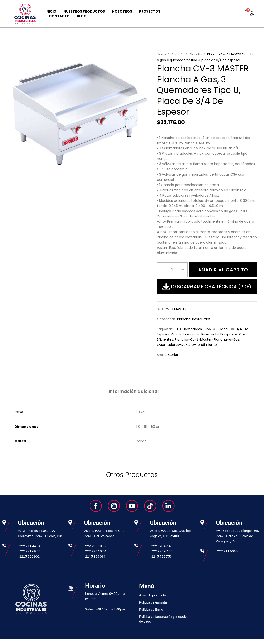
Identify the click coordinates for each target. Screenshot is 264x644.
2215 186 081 (95, 556)
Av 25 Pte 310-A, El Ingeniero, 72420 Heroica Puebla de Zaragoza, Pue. (237, 536)
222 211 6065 (227, 551)
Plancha (196, 54)
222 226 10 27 (96, 546)
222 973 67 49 (162, 546)
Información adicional (134, 391)
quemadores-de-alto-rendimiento (187, 345)
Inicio (51, 11)
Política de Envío (151, 610)
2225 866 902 (29, 556)
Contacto (59, 16)
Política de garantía (153, 602)
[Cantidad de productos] (172, 270)
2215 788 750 (161, 556)
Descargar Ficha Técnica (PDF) (207, 287)
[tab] (134, 392)
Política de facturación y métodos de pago (164, 619)
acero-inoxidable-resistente (195, 334)
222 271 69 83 (30, 551)
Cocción (178, 54)
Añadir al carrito (223, 270)
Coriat (173, 355)
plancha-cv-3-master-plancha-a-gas (207, 339)
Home (162, 54)
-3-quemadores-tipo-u (195, 329)
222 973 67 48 (162, 551)
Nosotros (122, 11)
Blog (82, 16)
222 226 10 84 (96, 551)
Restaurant (201, 319)
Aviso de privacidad (153, 595)
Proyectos (150, 11)
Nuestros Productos (84, 11)
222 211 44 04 (30, 546)
